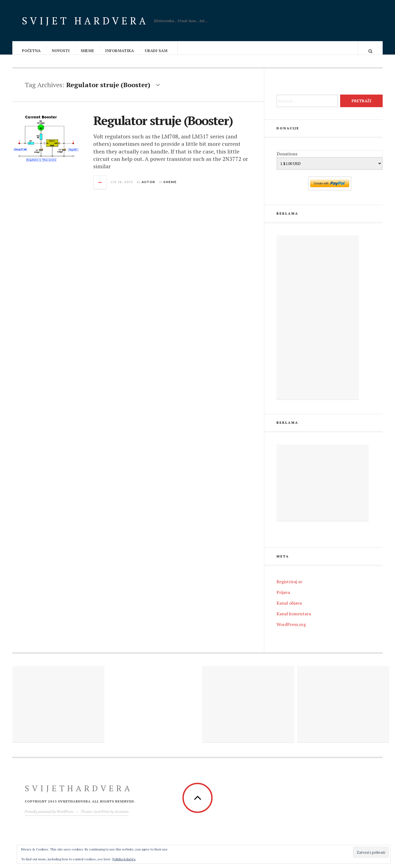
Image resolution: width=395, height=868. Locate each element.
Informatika (120, 51)
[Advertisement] (318, 323)
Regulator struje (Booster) (163, 126)
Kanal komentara (294, 619)
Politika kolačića (124, 859)
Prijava (283, 598)
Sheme (88, 51)
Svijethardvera (79, 794)
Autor (148, 187)
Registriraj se (289, 587)
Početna (32, 51)
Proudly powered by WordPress (49, 817)
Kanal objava (289, 608)
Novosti (61, 51)
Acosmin (122, 817)
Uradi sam (156, 51)
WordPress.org (291, 630)
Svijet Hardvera (85, 21)
